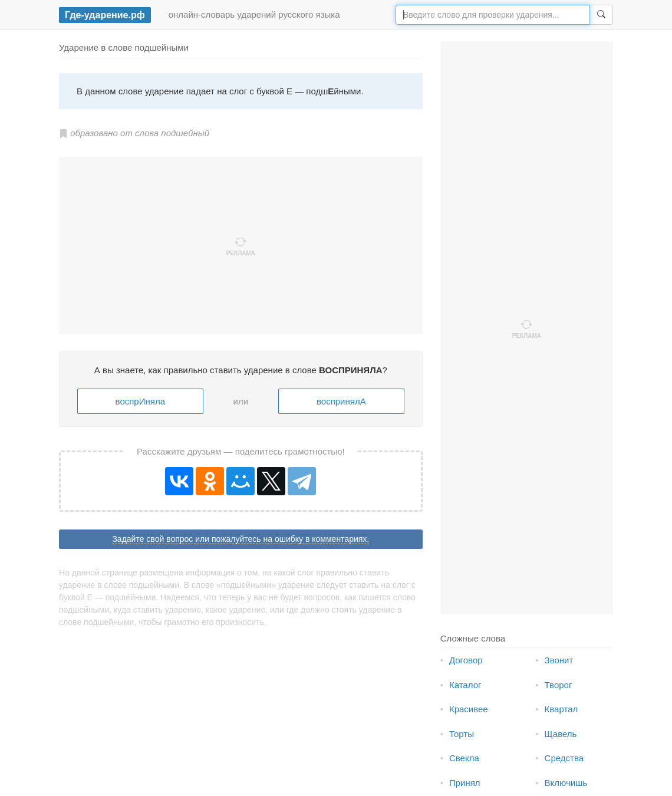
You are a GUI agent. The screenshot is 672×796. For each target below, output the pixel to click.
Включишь (566, 783)
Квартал (561, 709)
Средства (564, 758)
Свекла (464, 758)
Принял (465, 783)
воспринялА (341, 401)
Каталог (465, 685)
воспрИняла (140, 401)
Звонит (559, 660)
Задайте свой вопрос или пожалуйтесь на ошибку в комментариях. (241, 539)
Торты (462, 734)
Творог (559, 685)
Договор (466, 660)
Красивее (469, 709)
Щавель (561, 734)
